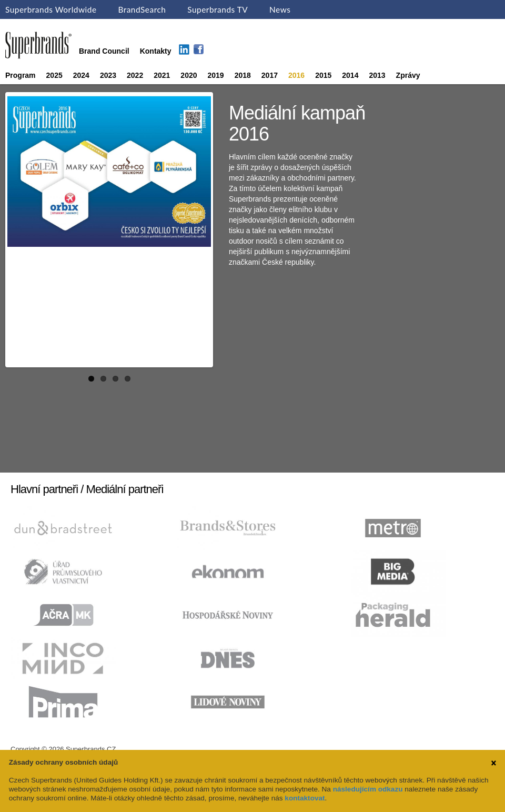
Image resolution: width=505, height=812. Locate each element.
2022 (135, 75)
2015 (323, 75)
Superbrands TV (218, 9)
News (280, 9)
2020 (189, 75)
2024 (81, 75)
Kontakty (156, 51)
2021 (162, 75)
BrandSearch (142, 9)
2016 (296, 75)
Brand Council (104, 51)
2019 (216, 75)
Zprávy (408, 75)
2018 (243, 75)
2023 (108, 75)
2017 (270, 75)
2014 (350, 75)
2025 (54, 75)
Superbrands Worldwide (51, 9)
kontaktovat (305, 798)
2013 (377, 75)
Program (21, 75)
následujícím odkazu (368, 789)
